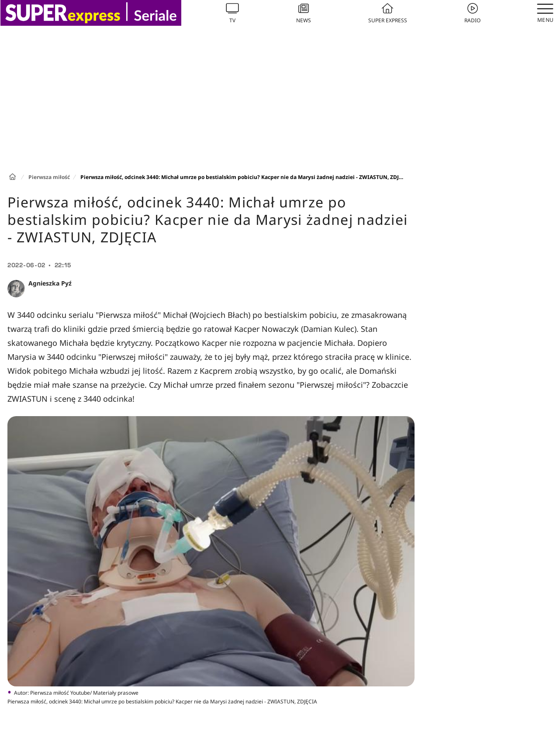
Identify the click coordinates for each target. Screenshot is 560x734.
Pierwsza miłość (49, 177)
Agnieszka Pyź (50, 283)
